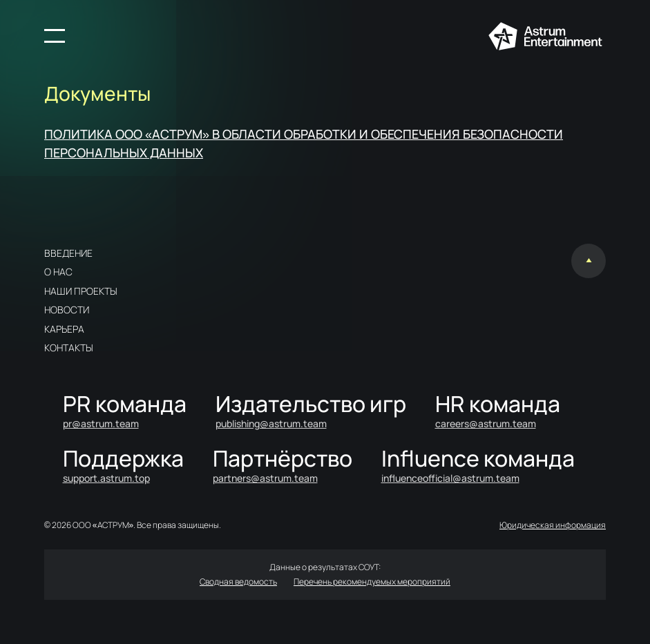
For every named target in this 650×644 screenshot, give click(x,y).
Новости (67, 310)
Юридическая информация (553, 525)
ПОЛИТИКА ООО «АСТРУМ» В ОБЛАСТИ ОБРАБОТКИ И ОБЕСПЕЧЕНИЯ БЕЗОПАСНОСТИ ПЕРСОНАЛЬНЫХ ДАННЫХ (304, 143)
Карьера (64, 329)
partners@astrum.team (265, 478)
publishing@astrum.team (271, 423)
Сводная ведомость (238, 582)
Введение (68, 253)
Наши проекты (81, 291)
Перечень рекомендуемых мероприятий (372, 582)
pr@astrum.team (101, 423)
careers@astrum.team (486, 423)
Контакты (69, 348)
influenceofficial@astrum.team (450, 478)
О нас (58, 272)
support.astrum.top (106, 478)
